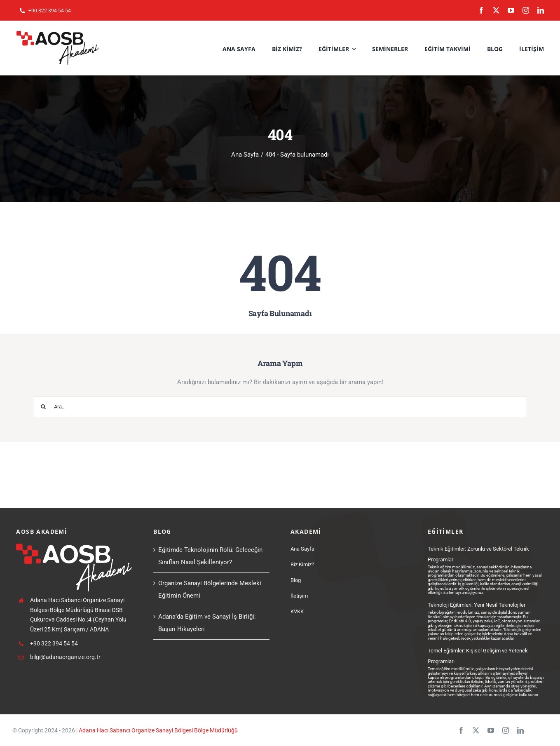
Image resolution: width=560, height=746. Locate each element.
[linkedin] (541, 10)
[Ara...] (280, 407)
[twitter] (496, 10)
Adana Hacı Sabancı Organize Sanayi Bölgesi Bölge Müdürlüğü (158, 730)
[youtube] (511, 10)
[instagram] (526, 10)
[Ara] (43, 407)
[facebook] (481, 10)
